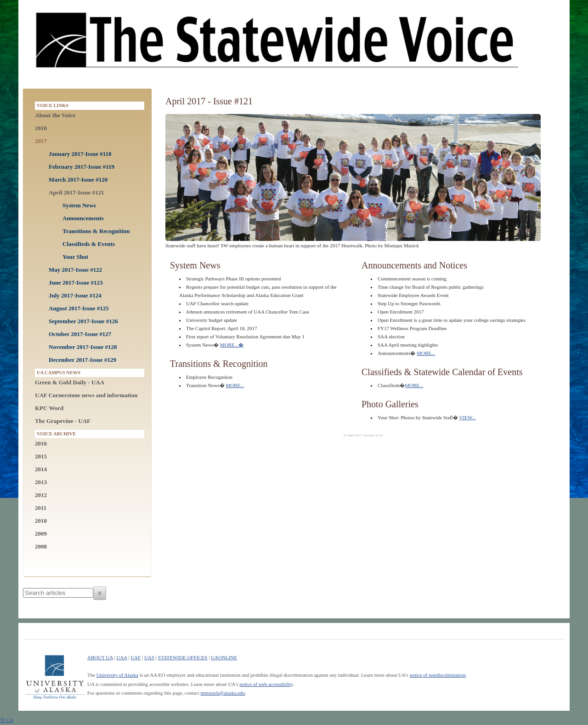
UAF (136, 657)
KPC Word (49, 408)
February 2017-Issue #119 (82, 167)
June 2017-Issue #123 (76, 283)
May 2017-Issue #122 (75, 270)
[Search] (100, 593)
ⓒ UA (7, 720)
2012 (41, 495)
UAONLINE (224, 657)
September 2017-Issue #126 (83, 321)
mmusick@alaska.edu (223, 693)
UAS (149, 657)
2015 (41, 456)
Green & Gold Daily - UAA (70, 382)
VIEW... (468, 417)
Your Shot (75, 257)
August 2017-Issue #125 (79, 308)
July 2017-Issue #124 (75, 295)
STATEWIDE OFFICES (183, 657)
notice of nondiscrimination (438, 675)
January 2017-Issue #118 (80, 154)
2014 (41, 469)
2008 (41, 546)
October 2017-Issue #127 (80, 334)
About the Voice (55, 115)
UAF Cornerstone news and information (86, 395)
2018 (41, 128)
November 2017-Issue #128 (83, 347)
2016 (41, 443)
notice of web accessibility (266, 684)
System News (79, 205)
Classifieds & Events (89, 244)
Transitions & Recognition (96, 231)
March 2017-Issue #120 (78, 180)
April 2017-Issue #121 (76, 192)
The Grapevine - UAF (63, 421)
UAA (122, 657)
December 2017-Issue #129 (82, 360)
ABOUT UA (100, 657)
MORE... (232, 345)
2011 (41, 508)
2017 (41, 141)
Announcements (83, 218)
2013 (41, 482)
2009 (41, 534)
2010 (41, 521)
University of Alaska (117, 675)
